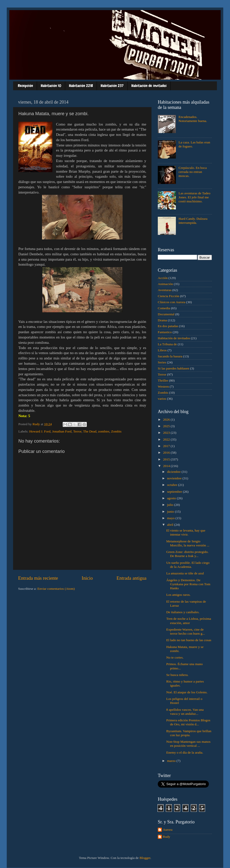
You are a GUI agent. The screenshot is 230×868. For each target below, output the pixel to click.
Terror (77, 431)
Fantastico (165, 332)
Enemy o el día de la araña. (185, 752)
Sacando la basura (170, 356)
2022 (167, 439)
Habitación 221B (81, 86)
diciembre (174, 472)
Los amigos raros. (178, 595)
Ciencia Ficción (168, 296)
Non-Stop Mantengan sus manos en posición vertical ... (188, 744)
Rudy (166, 837)
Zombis (116, 431)
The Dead (90, 431)
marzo (172, 761)
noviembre (175, 478)
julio (171, 505)
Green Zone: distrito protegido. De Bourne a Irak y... (187, 554)
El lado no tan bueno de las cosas (189, 640)
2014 (167, 466)
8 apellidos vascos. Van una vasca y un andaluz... (185, 712)
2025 (167, 426)
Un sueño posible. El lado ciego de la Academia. (188, 565)
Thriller (163, 380)
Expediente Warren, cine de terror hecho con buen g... (186, 631)
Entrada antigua (131, 578)
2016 (167, 453)
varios (162, 399)
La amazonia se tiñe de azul (185, 573)
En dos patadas (168, 326)
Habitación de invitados (149, 86)
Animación (165, 284)
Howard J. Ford (40, 431)
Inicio (87, 578)
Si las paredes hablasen (174, 368)
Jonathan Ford (62, 431)
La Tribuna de (167, 344)
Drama (162, 320)
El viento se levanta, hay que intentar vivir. (186, 532)
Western (163, 386)
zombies (104, 431)
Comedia (164, 308)
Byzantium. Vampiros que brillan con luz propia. (189, 733)
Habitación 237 (112, 86)
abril (171, 525)
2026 (167, 420)
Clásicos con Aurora (171, 302)
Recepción (25, 86)
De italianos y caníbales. (183, 612)
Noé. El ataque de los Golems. (187, 692)
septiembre (175, 492)
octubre (173, 485)
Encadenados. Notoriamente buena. (193, 119)
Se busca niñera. (177, 675)
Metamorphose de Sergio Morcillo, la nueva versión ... (188, 543)
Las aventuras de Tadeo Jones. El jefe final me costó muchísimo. (194, 197)
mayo (171, 518)
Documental (166, 314)
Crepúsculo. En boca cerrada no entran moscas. (193, 172)
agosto (172, 498)
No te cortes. (175, 657)
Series (162, 362)
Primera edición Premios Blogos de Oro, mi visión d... (188, 722)
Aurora (168, 830)
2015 (167, 459)
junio (171, 511)
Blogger (145, 858)
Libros (162, 350)
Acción (163, 278)
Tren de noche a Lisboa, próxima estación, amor (189, 621)
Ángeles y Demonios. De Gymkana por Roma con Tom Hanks (188, 584)
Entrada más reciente (38, 578)
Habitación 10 (51, 86)
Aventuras (165, 290)
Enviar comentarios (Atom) (56, 589)
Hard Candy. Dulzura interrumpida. (193, 221)
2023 (167, 433)
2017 (167, 446)
